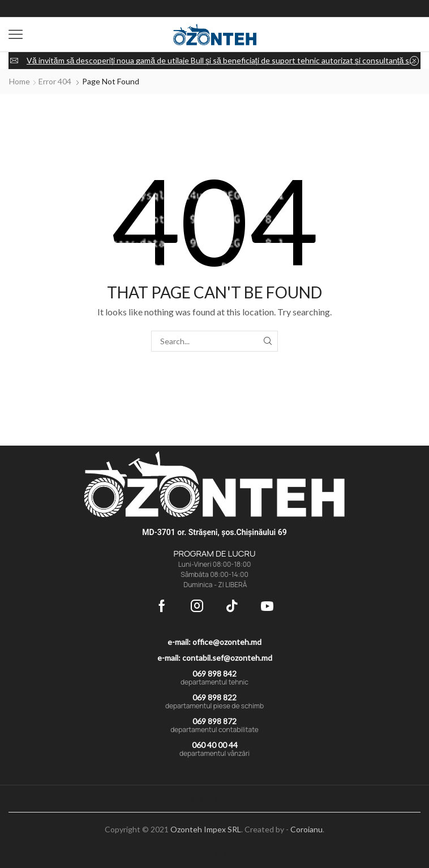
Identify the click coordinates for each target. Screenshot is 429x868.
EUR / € (216, 853)
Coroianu (306, 829)
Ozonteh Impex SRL (206, 829)
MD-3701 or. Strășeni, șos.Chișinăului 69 (214, 532)
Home (20, 81)
